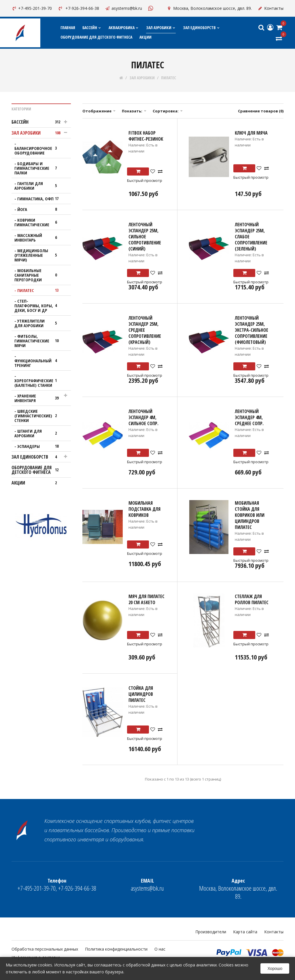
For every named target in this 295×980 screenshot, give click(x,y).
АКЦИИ (145, 37)
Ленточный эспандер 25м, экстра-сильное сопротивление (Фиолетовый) (251, 330)
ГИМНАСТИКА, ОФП (40, 199)
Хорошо (275, 968)
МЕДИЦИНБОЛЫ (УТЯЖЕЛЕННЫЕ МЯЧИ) (38, 255)
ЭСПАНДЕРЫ (40, 446)
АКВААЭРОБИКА (124, 28)
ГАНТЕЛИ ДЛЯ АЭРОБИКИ (38, 186)
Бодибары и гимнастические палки (38, 168)
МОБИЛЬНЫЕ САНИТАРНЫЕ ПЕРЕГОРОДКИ (38, 275)
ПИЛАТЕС (169, 78)
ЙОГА (40, 209)
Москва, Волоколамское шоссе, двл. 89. (209, 8)
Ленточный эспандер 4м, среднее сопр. (249, 417)
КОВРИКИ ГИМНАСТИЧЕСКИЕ (38, 222)
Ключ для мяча (251, 133)
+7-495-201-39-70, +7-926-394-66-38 (57, 885)
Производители (211, 932)
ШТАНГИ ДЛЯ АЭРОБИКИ (38, 433)
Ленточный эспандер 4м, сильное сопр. (143, 417)
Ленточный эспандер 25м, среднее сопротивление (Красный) (145, 330)
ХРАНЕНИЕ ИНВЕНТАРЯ (38, 398)
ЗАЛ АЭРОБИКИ (161, 28)
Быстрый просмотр (145, 180)
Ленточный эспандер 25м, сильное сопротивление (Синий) (145, 237)
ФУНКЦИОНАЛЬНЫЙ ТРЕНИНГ (38, 363)
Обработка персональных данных (45, 949)
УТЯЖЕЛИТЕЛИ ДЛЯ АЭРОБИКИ (38, 323)
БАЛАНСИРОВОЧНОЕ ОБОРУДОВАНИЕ (38, 150)
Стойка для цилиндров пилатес (141, 694)
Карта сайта (245, 932)
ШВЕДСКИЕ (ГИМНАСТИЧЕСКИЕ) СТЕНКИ (38, 416)
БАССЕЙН (92, 28)
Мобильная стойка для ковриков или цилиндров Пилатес (250, 515)
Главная (68, 28)
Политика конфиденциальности (116, 949)
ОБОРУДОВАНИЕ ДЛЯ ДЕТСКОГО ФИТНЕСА (96, 37)
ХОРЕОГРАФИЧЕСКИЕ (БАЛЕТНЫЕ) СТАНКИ (38, 383)
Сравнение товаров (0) (261, 111)
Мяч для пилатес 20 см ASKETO (146, 599)
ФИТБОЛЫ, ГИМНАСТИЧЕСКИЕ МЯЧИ (38, 341)
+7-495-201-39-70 (32, 8)
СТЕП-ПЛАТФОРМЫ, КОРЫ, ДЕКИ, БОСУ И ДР (38, 306)
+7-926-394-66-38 (78, 8)
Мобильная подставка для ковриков (144, 509)
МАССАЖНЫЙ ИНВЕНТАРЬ (38, 238)
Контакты (271, 8)
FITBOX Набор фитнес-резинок (146, 136)
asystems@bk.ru (123, 8)
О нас (160, 949)
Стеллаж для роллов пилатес (252, 599)
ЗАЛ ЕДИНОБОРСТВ (202, 28)
